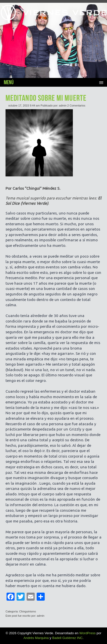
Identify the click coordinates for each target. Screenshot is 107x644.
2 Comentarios (76, 105)
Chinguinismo (28, 611)
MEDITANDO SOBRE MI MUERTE (46, 98)
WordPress (88, 633)
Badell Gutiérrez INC (67, 638)
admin (63, 105)
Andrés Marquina (36, 638)
